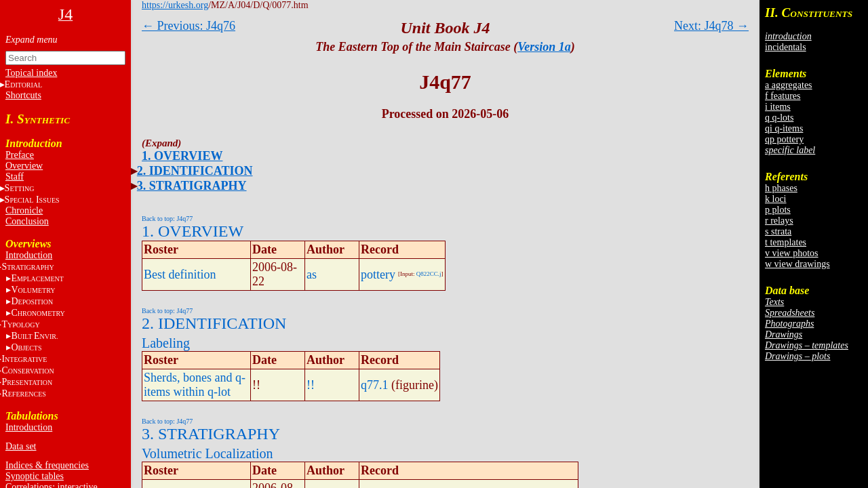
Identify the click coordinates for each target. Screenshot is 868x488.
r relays (779, 221)
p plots (778, 210)
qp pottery (784, 139)
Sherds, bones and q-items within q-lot (195, 385)
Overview (24, 166)
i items (778, 107)
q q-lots (779, 118)
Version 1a (544, 47)
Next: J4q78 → (711, 26)
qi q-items (784, 128)
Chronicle (24, 210)
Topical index (31, 73)
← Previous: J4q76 (189, 26)
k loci (776, 199)
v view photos (792, 253)
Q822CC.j (429, 274)
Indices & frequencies (47, 465)
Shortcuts (23, 95)
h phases (781, 188)
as (312, 274)
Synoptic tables (35, 476)
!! (311, 385)
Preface (20, 155)
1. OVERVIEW (182, 156)
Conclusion (27, 221)
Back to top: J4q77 (167, 219)
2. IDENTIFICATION (195, 171)
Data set (21, 446)
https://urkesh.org (175, 5)
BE (34, 336)
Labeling (166, 343)
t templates (786, 242)
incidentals (786, 47)
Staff (15, 177)
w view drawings (797, 264)
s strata (778, 231)
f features (783, 96)
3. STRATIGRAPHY (192, 186)
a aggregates (789, 85)
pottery (378, 274)
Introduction (29, 255)
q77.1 (375, 385)
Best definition (180, 274)
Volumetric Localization (207, 453)
